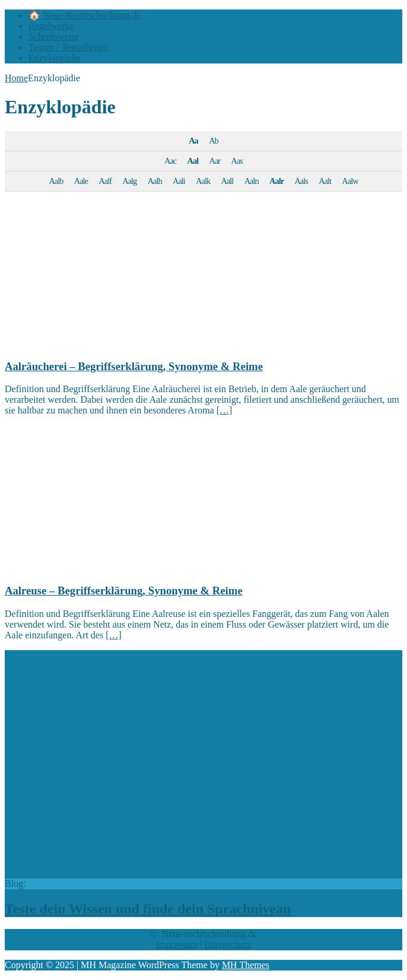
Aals (301, 181)
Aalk (203, 181)
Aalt (325, 181)
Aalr (276, 181)
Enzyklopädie (55, 58)
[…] (225, 410)
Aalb (56, 181)
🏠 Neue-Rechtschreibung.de (85, 15)
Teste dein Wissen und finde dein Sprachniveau (148, 909)
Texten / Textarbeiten (69, 47)
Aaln (252, 181)
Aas (237, 161)
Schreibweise (54, 36)
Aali (179, 181)
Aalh (155, 181)
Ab (214, 141)
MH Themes (246, 965)
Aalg (129, 181)
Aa (193, 141)
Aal (193, 161)
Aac (170, 161)
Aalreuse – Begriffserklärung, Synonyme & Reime (124, 591)
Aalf (105, 181)
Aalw (350, 181)
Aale (81, 181)
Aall (228, 181)
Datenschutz (228, 945)
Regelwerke (51, 26)
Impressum (177, 945)
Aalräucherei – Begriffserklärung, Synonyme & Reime (134, 366)
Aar (215, 161)
